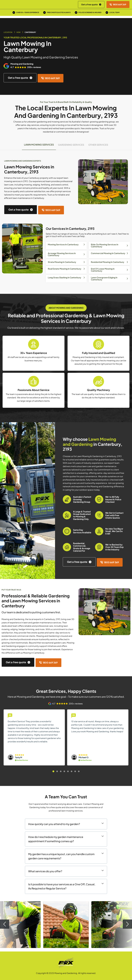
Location (8, 32)
